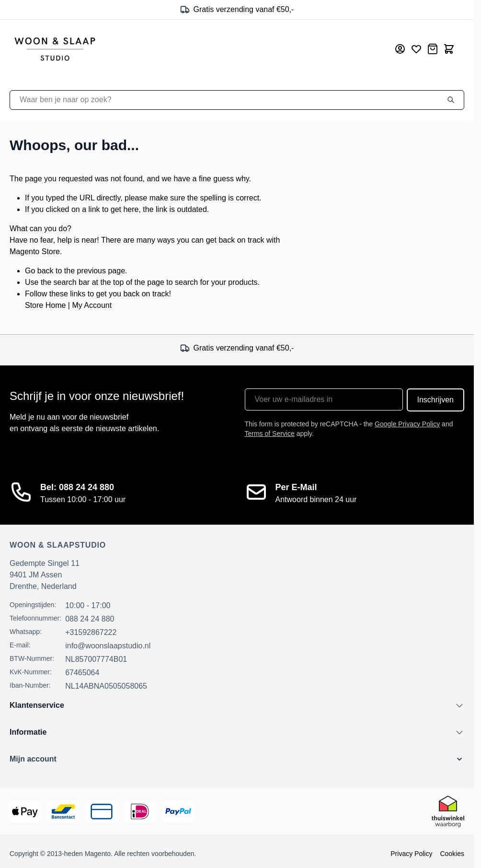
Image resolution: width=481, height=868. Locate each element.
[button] (237, 759)
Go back (39, 271)
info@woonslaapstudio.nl (108, 646)
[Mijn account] (400, 49)
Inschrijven (435, 400)
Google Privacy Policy (407, 424)
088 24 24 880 (90, 619)
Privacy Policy (411, 854)
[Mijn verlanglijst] (416, 49)
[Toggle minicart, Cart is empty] (449, 49)
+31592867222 (91, 632)
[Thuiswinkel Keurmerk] (448, 811)
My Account (92, 305)
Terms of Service (270, 434)
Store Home (45, 305)
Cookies (452, 854)
